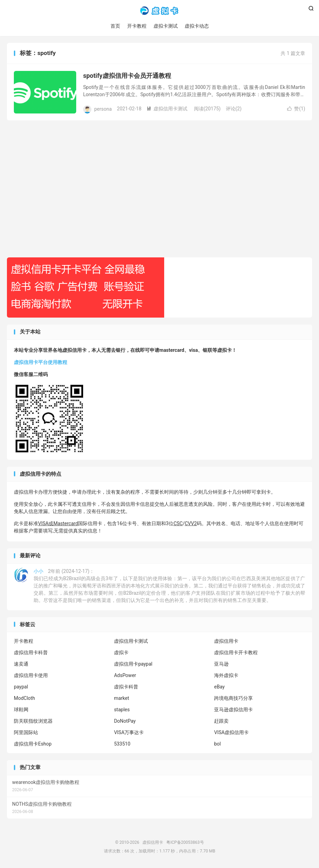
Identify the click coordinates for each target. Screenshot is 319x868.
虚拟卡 (121, 652)
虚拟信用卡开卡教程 (236, 652)
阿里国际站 (26, 732)
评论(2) (234, 109)
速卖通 (21, 664)
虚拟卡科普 (126, 687)
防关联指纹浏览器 (33, 721)
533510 (122, 744)
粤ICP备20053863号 (185, 842)
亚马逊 (221, 664)
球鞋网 (21, 710)
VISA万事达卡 (129, 732)
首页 (115, 26)
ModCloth (24, 698)
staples (122, 710)
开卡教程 (137, 26)
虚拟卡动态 (197, 26)
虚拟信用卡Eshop (33, 744)
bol (217, 744)
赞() (296, 109)
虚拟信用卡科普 (31, 652)
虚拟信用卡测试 (167, 109)
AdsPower (125, 675)
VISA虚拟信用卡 (231, 732)
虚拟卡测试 (166, 26)
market (122, 698)
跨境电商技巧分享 (233, 698)
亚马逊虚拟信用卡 (233, 710)
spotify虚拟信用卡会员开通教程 (127, 76)
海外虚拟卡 (226, 675)
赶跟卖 (221, 721)
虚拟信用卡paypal (133, 664)
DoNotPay (125, 721)
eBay (219, 687)
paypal (21, 687)
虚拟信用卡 (159, 11)
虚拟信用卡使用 (31, 675)
